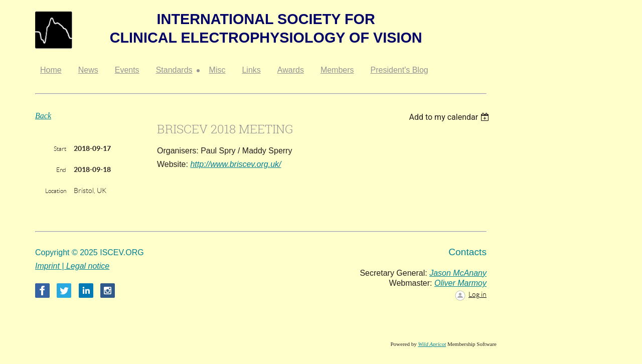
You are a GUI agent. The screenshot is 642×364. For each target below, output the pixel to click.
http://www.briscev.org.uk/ (235, 164)
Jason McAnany (458, 273)
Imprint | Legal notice (72, 266)
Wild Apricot (432, 344)
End (61, 170)
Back (43, 116)
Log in (477, 294)
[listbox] (450, 117)
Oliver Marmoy (460, 283)
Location (56, 191)
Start (60, 149)
